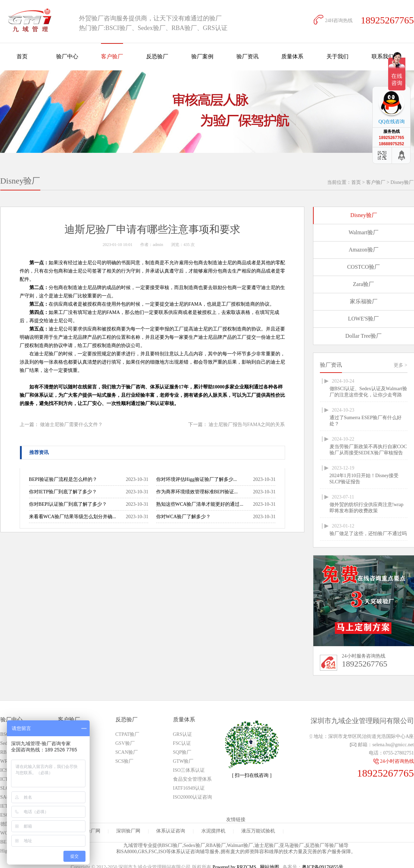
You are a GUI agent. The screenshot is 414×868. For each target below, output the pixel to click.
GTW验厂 (183, 761)
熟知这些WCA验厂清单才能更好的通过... (200, 504)
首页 (22, 56)
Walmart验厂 (363, 232)
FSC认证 (182, 743)
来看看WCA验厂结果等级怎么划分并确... (73, 517)
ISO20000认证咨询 (193, 797)
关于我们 (337, 56)
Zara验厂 (363, 284)
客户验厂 (112, 56)
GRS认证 (183, 734)
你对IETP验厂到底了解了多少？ (63, 492)
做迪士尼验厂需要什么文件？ (71, 425)
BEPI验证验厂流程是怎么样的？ (63, 479)
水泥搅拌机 (213, 831)
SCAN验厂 (127, 752)
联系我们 (383, 56)
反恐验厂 (157, 56)
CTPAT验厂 (128, 734)
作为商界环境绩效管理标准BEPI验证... (197, 492)
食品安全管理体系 (192, 779)
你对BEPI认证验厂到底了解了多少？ (68, 504)
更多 (400, 365)
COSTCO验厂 (363, 267)
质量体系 (292, 56)
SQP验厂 (182, 752)
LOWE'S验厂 (364, 319)
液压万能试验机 (258, 831)
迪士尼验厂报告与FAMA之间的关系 (247, 425)
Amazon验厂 (363, 250)
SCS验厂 (125, 761)
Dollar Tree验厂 (363, 336)
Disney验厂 (402, 182)
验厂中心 (67, 56)
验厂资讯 (248, 56)
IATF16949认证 (189, 788)
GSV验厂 (125, 743)
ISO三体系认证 (189, 770)
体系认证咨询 (171, 831)
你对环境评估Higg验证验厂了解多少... (197, 479)
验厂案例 (202, 56)
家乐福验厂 (364, 301)
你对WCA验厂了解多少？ (184, 517)
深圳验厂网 (128, 831)
